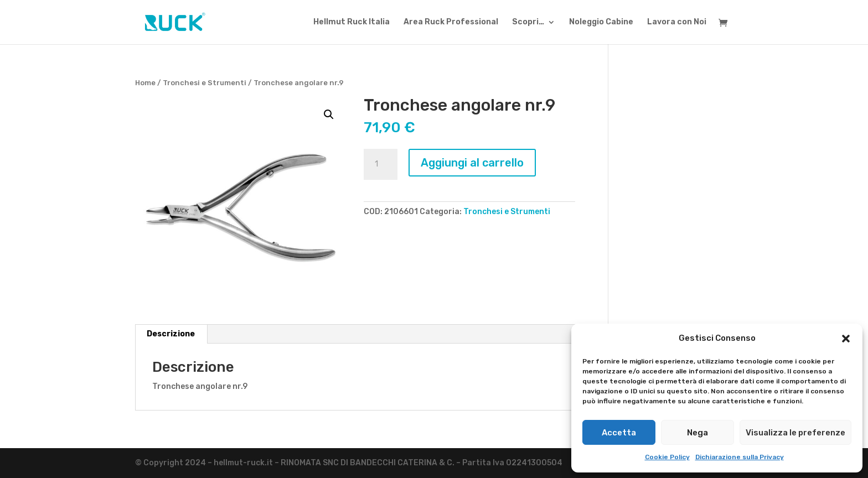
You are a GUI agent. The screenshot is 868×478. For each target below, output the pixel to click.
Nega (697, 433)
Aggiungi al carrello (472, 163)
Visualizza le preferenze (795, 433)
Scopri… (528, 22)
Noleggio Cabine (601, 22)
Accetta (619, 433)
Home (145, 83)
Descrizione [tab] (171, 334)
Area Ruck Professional (451, 22)
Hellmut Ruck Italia (352, 22)
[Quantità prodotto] (380, 164)
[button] (846, 339)
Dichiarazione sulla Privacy (740, 457)
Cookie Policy (667, 457)
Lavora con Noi (677, 22)
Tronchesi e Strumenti (205, 83)
